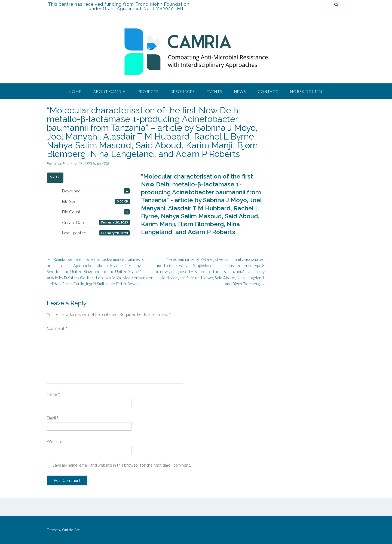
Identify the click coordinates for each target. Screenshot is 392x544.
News (240, 91)
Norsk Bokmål (307, 91)
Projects (148, 91)
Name (53, 394)
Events (214, 91)
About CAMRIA (109, 91)
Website (55, 441)
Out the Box (71, 530)
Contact (268, 91)
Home (75, 91)
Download (55, 177)
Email (53, 418)
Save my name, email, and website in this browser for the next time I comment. (122, 465)
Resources (183, 91)
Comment (57, 328)
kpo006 (103, 163)
